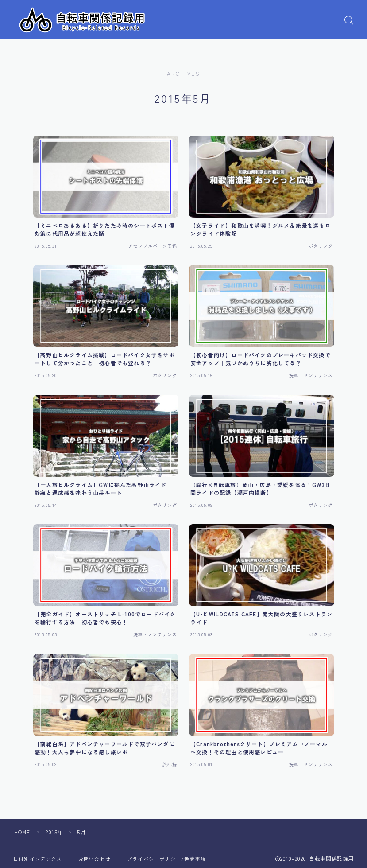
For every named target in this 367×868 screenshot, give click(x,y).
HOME (22, 832)
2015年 (55, 832)
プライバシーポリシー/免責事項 (166, 859)
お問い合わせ (95, 859)
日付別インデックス (38, 859)
